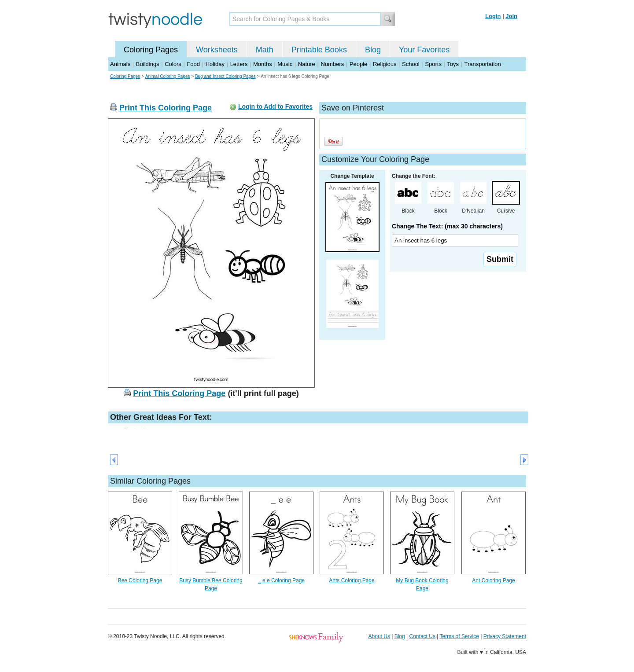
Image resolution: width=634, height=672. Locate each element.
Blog (373, 50)
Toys (453, 64)
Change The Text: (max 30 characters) (447, 226)
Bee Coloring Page (140, 580)
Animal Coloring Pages (168, 76)
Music (285, 64)
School (411, 64)
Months (263, 64)
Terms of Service (459, 636)
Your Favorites (424, 50)
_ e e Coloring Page (281, 580)
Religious (385, 64)
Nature (307, 64)
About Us (379, 636)
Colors (173, 64)
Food (193, 64)
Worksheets (217, 50)
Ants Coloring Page (352, 580)
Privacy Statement (505, 636)
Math (265, 50)
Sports (433, 64)
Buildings (148, 64)
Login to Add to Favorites (275, 106)
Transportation (482, 64)
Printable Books (319, 50)
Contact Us (422, 636)
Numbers (332, 64)
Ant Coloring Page (493, 580)
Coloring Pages (151, 50)
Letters (239, 64)
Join (511, 16)
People (358, 64)
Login (493, 16)
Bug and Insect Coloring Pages (225, 76)
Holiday (215, 64)
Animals (120, 64)
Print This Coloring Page (166, 108)
